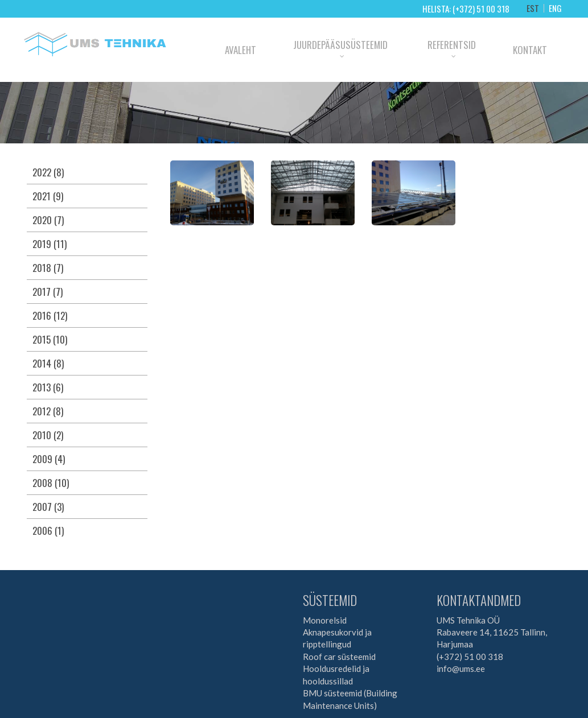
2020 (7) (48, 220)
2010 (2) (48, 435)
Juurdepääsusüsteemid (340, 45)
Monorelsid (325, 620)
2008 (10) (51, 483)
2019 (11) (50, 244)
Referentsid (452, 45)
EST (533, 8)
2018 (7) (48, 268)
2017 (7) (48, 292)
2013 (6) (48, 387)
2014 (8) (48, 363)
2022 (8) (48, 172)
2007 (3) (48, 507)
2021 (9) (48, 196)
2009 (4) (49, 459)
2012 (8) (48, 411)
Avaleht (240, 50)
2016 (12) (50, 315)
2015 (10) (50, 339)
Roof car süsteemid (339, 657)
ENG (555, 8)
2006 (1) (48, 531)
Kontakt (530, 50)
